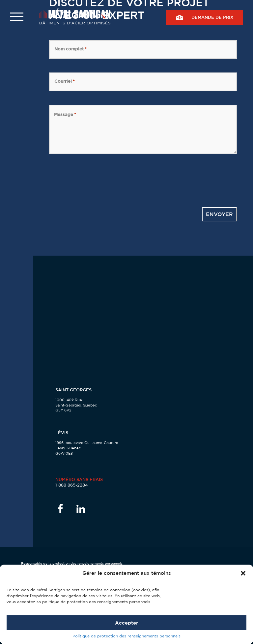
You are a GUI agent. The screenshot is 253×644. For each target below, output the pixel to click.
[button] (243, 573)
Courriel (65, 81)
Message (65, 114)
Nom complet (70, 49)
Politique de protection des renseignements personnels (126, 636)
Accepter (126, 623)
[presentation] (99, 181)
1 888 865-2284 (72, 485)
